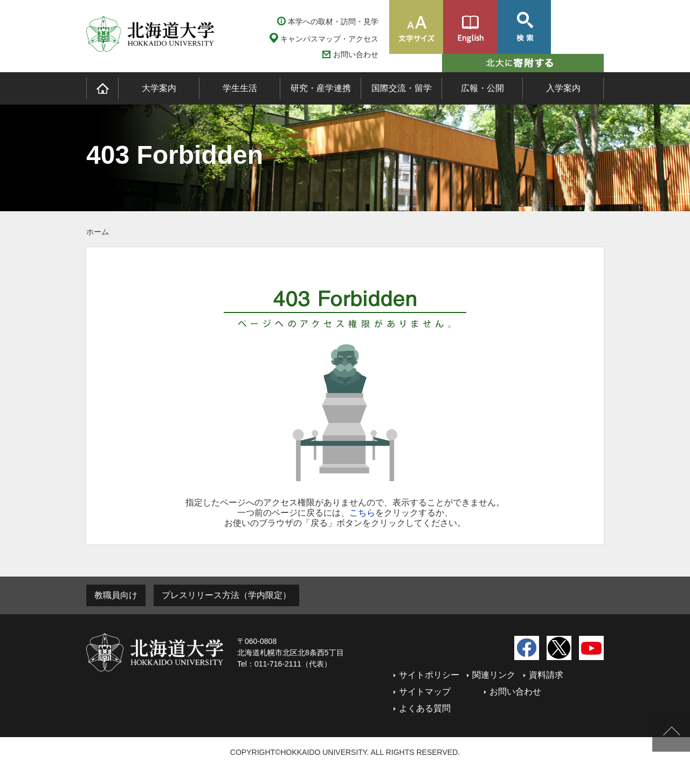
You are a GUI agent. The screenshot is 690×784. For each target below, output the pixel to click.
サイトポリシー (429, 675)
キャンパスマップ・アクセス (329, 39)
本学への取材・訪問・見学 (333, 22)
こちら (362, 513)
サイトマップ (425, 692)
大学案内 (159, 88)
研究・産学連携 (321, 88)
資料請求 (546, 675)
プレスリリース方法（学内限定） (226, 595)
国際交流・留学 (402, 88)
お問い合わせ (356, 55)
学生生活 (240, 88)
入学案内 (563, 88)
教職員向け (116, 595)
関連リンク (494, 675)
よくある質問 (425, 708)
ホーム (98, 232)
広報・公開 (482, 88)
